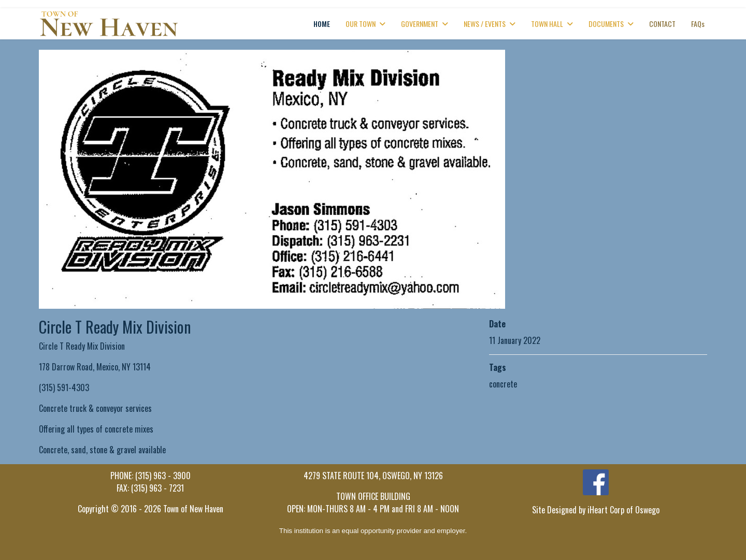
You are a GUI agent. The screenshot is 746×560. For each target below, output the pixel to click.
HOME (322, 24)
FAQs (698, 24)
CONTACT (662, 24)
